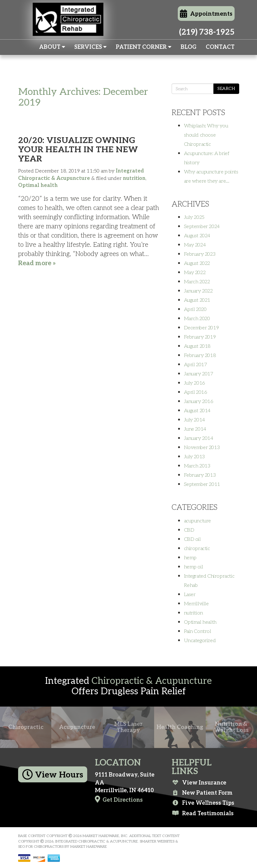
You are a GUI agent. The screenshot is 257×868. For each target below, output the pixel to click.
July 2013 (194, 457)
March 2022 (197, 282)
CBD (189, 530)
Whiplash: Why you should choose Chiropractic (206, 135)
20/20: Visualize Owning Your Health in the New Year (78, 150)
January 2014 (199, 438)
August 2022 (197, 263)
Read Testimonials (203, 813)
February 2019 (200, 337)
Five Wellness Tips (203, 803)
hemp (190, 558)
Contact (220, 47)
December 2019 (201, 328)
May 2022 (195, 273)
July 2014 (195, 420)
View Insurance (199, 783)
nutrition (134, 178)
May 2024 (195, 245)
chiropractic (197, 548)
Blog (189, 47)
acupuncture (198, 521)
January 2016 (199, 401)
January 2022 (198, 291)
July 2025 (194, 217)
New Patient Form (202, 793)
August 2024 (197, 236)
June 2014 (195, 429)
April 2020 (195, 309)
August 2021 (197, 300)
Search (226, 89)
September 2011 (202, 484)
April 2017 (196, 365)
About (52, 47)
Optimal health (38, 185)
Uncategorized (200, 641)
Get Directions (119, 799)
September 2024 (202, 227)
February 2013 (200, 475)
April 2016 (196, 392)
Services (90, 47)
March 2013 (197, 466)
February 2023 (200, 254)
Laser (190, 595)
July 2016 (195, 383)
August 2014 (197, 411)
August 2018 (197, 346)
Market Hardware (89, 847)
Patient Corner (144, 47)
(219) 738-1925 (207, 32)
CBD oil (192, 539)
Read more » (37, 263)
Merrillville (196, 604)
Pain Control (198, 631)
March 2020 (197, 319)
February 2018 (200, 355)
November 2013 (202, 448)
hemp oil (194, 567)
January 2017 (199, 374)
